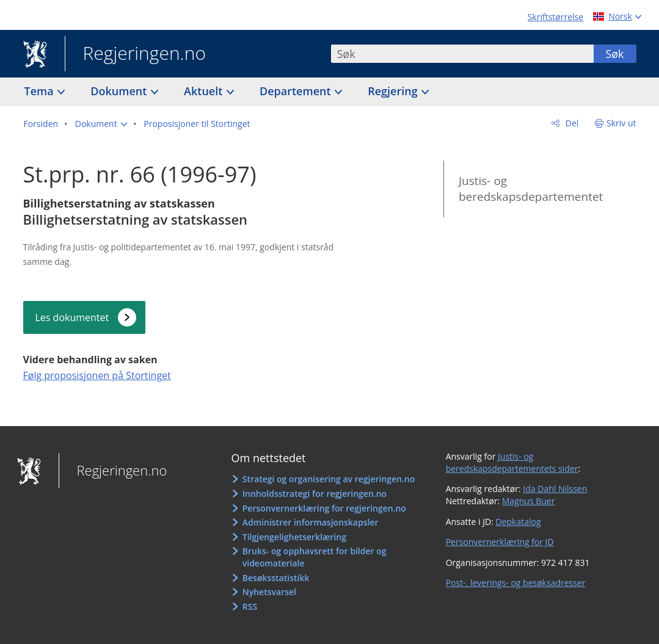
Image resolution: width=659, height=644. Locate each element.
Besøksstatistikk (276, 578)
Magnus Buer (529, 501)
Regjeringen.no (136, 54)
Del (571, 123)
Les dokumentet (72, 317)
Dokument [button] (120, 91)
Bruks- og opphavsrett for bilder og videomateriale (315, 557)
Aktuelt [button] (205, 91)
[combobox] (462, 54)
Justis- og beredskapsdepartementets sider (512, 462)
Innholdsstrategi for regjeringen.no (315, 494)
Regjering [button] (394, 91)
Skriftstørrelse (555, 17)
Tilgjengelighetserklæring (294, 537)
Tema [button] (41, 91)
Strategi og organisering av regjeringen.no (329, 479)
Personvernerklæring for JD (500, 542)
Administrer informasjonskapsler (311, 522)
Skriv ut (621, 123)
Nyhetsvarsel (269, 592)
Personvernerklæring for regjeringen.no (324, 508)
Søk (614, 54)
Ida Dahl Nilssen (555, 489)
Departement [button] (297, 91)
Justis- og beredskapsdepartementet (531, 189)
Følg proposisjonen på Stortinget (97, 375)
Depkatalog (518, 522)
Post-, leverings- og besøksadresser (516, 583)
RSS (250, 606)
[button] (101, 124)
